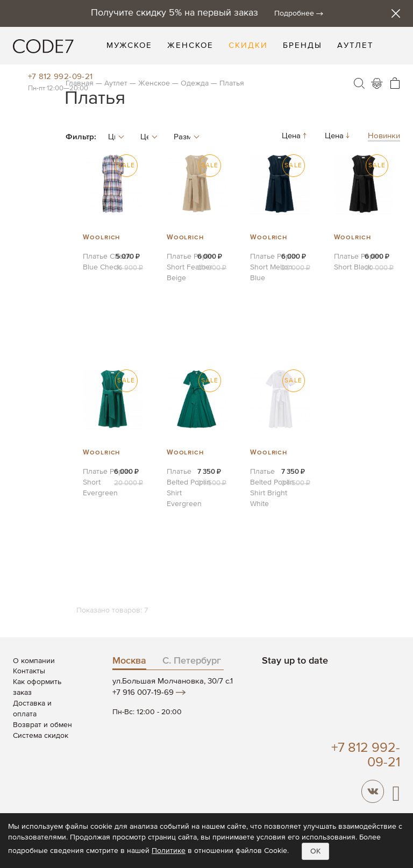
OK (315, 851)
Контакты (29, 671)
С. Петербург (192, 661)
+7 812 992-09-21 (60, 77)
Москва (129, 661)
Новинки (384, 136)
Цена (295, 136)
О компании (34, 661)
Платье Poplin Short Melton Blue (274, 267)
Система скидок (41, 736)
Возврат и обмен (42, 725)
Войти (377, 83)
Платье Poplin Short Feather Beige (190, 267)
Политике (169, 851)
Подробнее (294, 13)
